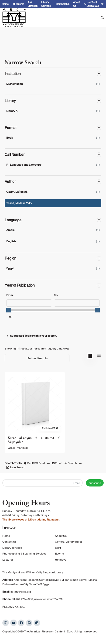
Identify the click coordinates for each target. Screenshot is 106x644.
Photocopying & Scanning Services (24, 555)
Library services (12, 549)
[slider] (9, 310)
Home (6, 537)
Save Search (16, 467)
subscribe (95, 483)
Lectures (8, 561)
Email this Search (65, 463)
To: (56, 295)
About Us (61, 537)
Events (59, 555)
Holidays (61, 561)
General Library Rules (69, 543)
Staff (58, 549)
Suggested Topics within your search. (31, 336)
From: (10, 295)
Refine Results (37, 358)
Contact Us (9, 543)
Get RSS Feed (34, 463)
